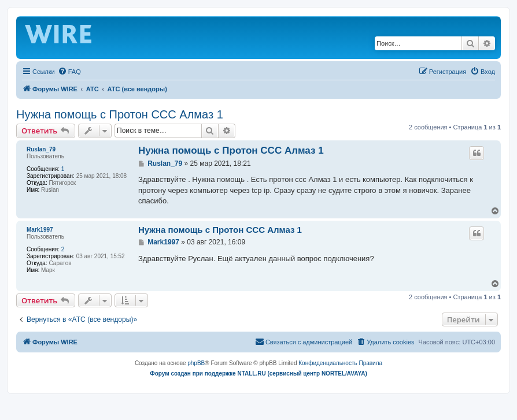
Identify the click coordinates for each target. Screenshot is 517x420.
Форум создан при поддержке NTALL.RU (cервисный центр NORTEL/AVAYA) (258, 373)
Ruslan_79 (41, 149)
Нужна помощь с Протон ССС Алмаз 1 (120, 114)
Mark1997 (40, 230)
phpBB (196, 363)
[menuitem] (69, 72)
